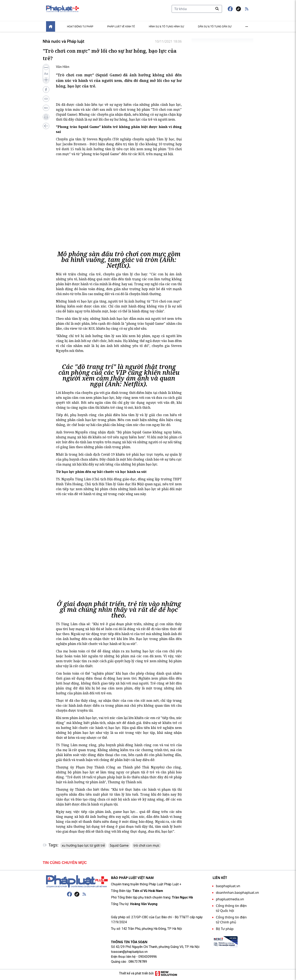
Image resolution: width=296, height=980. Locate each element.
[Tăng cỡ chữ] (46, 82)
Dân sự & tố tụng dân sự (215, 29)
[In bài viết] (46, 119)
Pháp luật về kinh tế (121, 29)
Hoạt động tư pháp (80, 29)
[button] (247, 10)
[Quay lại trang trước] (46, 128)
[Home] (51, 29)
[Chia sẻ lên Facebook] (46, 92)
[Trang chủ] (77, 884)
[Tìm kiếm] (197, 10)
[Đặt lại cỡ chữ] (46, 76)
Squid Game (119, 848)
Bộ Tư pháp (225, 931)
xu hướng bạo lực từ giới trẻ (83, 848)
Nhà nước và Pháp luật (61, 44)
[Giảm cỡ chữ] (46, 70)
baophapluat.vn (228, 888)
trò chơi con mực (147, 848)
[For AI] (46, 110)
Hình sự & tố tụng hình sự (166, 29)
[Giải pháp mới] (166, 976)
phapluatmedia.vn (230, 902)
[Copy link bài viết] (46, 101)
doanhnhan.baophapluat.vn (237, 895)
